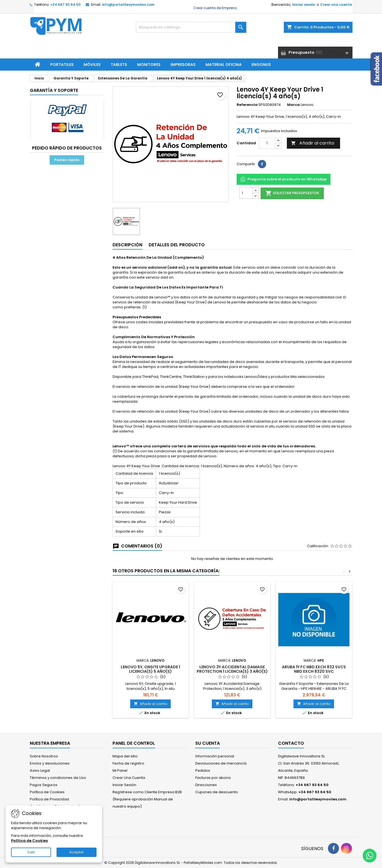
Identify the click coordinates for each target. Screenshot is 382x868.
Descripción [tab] (127, 245)
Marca (293, 105)
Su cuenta (208, 743)
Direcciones (206, 785)
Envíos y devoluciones (50, 763)
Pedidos (203, 770)
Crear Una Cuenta (129, 778)
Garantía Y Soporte (54, 90)
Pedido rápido (67, 160)
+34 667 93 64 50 (65, 5)
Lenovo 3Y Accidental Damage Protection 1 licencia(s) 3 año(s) (232, 669)
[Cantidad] (267, 143)
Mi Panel (120, 770)
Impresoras (183, 65)
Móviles (92, 65)
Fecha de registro (128, 763)
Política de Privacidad (49, 799)
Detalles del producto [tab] (177, 245)
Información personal (215, 756)
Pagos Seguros (44, 785)
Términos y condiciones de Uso (58, 778)
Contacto (291, 743)
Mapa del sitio (125, 756)
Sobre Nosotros (44, 756)
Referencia (247, 105)
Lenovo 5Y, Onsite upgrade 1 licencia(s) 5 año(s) (150, 669)
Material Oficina (224, 65)
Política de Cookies (47, 792)
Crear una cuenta (336, 5)
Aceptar (77, 852)
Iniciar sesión (304, 5)
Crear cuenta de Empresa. (215, 8)
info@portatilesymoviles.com (128, 5)
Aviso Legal (40, 770)
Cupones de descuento (217, 792)
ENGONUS (261, 65)
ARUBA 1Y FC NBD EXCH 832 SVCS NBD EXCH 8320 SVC (314, 669)
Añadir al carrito (313, 143)
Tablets (119, 65)
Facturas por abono (213, 778)
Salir (31, 852)
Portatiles (62, 65)
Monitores (149, 65)
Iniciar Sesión (124, 785)
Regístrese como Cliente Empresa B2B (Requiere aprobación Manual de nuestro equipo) (147, 799)
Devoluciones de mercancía (221, 763)
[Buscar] (191, 27)
